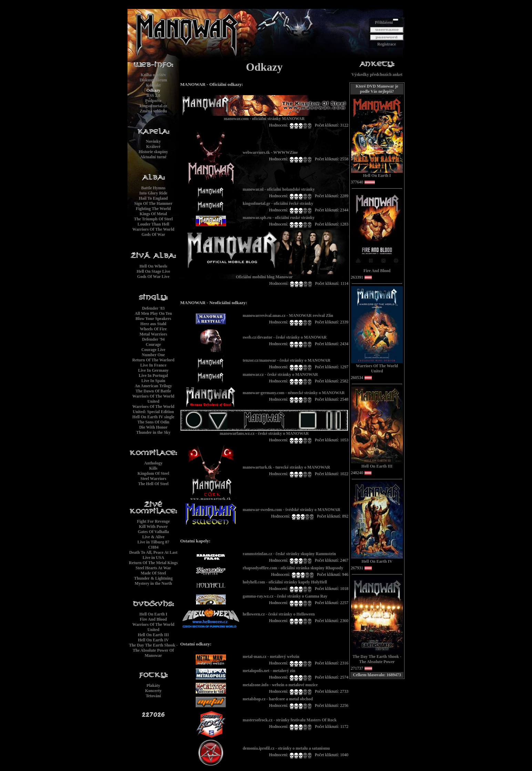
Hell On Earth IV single (153, 417)
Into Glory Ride (153, 193)
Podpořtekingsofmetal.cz (153, 103)
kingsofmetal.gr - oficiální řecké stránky (278, 203)
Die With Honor (153, 427)
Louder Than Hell (153, 224)
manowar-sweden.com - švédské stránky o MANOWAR (291, 510)
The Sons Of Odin (153, 422)
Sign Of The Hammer (154, 203)
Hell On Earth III (153, 635)
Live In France (153, 365)
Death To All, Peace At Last (153, 552)
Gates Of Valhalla (154, 532)
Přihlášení (384, 22)
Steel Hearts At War (154, 568)
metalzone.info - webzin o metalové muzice (280, 685)
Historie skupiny (153, 152)
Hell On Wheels (153, 266)
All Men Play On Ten (153, 313)
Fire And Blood (153, 619)
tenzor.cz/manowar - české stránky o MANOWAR (287, 360)
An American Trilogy (153, 386)
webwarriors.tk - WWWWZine (270, 152)
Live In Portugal (154, 376)
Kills (153, 468)
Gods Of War (153, 234)
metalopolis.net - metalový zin (269, 671)
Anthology (153, 463)
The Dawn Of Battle (154, 391)
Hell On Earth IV (153, 640)
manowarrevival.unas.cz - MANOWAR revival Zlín (288, 316)
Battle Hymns (153, 188)
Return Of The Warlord (154, 360)
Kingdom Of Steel (153, 473)
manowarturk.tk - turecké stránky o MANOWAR (286, 467)
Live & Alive (154, 537)
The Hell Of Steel (153, 484)
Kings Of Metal (153, 214)
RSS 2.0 (153, 96)
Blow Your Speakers (153, 319)
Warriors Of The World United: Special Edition (153, 409)
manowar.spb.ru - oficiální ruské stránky (279, 218)
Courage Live (153, 350)
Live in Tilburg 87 (154, 542)
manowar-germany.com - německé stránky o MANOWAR (294, 393)
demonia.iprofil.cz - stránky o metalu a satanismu (286, 748)
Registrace (387, 44)
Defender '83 (153, 308)
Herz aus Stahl (153, 324)
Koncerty (153, 691)
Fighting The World (153, 209)
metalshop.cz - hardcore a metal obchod (278, 699)
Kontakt (154, 85)
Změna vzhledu (153, 111)
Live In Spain (153, 381)
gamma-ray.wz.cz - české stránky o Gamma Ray (285, 596)
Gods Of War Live (153, 277)
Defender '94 (153, 339)
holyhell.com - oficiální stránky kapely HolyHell (285, 582)
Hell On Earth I (153, 614)
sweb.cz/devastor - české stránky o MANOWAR (285, 337)
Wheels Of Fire (153, 329)
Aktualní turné (153, 157)
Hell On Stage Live (154, 271)
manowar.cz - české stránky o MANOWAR (280, 374)
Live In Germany (154, 370)
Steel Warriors (154, 479)
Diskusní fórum (153, 80)
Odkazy (153, 90)
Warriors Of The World (153, 229)
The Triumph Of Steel (154, 219)
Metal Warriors (153, 334)
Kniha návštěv (153, 75)
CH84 (153, 547)
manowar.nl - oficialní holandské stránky (279, 189)
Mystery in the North (153, 583)
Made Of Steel (153, 573)
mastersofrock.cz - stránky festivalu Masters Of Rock (290, 720)
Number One (154, 355)
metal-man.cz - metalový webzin (271, 657)
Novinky (153, 141)
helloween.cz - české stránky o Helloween (279, 614)
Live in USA (154, 558)
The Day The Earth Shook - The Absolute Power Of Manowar (153, 650)
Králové (153, 147)
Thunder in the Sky (153, 432)
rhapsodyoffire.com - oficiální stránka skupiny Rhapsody (293, 568)
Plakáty (153, 685)
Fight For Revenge (153, 521)
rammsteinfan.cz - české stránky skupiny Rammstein (289, 554)
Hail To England (153, 198)
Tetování (153, 696)
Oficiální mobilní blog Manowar (264, 275)
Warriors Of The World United (153, 399)
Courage (153, 344)
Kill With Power (153, 527)
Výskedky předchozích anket (377, 74)
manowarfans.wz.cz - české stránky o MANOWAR (264, 432)
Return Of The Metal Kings (153, 563)
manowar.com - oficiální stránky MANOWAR (264, 117)
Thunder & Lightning (153, 578)
